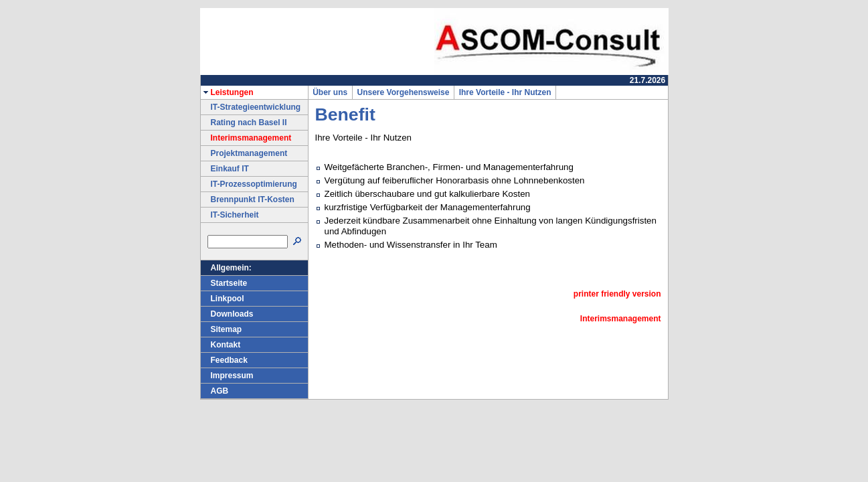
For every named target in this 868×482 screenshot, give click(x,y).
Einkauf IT (225, 169)
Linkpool (223, 299)
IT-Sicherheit (230, 215)
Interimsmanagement (246, 138)
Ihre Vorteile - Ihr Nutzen (505, 92)
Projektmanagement (244, 153)
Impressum (227, 376)
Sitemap (222, 329)
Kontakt (221, 345)
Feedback (224, 360)
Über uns (330, 92)
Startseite (224, 283)
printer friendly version (617, 294)
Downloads (227, 314)
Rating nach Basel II (244, 123)
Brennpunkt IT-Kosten (248, 199)
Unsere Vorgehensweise (403, 92)
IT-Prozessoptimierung (249, 184)
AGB (215, 391)
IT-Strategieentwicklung (251, 107)
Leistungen (227, 92)
